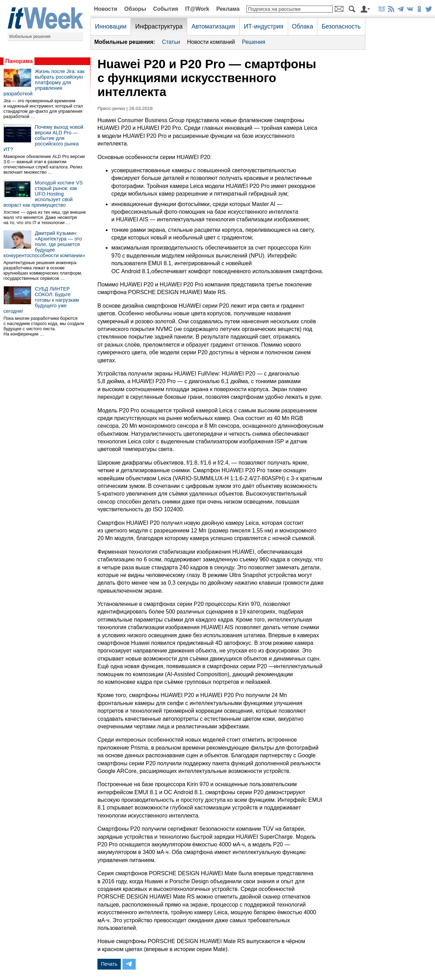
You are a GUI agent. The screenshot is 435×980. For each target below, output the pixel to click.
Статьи (171, 42)
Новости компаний (211, 42)
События (166, 9)
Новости (106, 9)
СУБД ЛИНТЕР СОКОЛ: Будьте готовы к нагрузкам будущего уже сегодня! (41, 300)
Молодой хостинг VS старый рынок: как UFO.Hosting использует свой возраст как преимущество (43, 194)
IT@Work (197, 9)
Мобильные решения (30, 37)
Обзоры (135, 9)
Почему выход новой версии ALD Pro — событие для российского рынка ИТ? (43, 138)
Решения (254, 42)
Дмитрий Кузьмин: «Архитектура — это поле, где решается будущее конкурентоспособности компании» (44, 244)
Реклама (228, 9)
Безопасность (341, 26)
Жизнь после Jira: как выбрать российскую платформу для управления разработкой (44, 82)
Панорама (19, 61)
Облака (303, 26)
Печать (109, 964)
